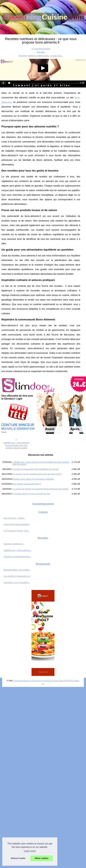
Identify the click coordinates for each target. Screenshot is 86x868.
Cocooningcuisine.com (22, 681)
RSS (67, 681)
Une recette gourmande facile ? (27, 484)
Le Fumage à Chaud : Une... (17, 531)
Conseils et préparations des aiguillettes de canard (35, 469)
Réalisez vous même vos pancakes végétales (33, 479)
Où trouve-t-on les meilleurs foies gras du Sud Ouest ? (37, 474)
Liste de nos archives (42, 681)
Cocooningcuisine (42, 49)
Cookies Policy (58, 681)
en (43, 684)
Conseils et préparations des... (17, 557)
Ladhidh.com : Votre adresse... (18, 550)
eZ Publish (75, 681)
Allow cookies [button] (42, 858)
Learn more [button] (30, 851)
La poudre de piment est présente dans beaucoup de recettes (40, 489)
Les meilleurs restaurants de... (17, 576)
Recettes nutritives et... (14, 544)
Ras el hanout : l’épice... (15, 518)
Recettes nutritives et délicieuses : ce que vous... (41, 56)
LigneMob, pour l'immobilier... (17, 583)
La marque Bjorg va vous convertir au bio (31, 494)
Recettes (41, 52)
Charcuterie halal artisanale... (17, 524)
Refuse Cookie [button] (18, 858)
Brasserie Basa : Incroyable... (17, 570)
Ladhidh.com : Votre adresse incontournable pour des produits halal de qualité (16, 445)
